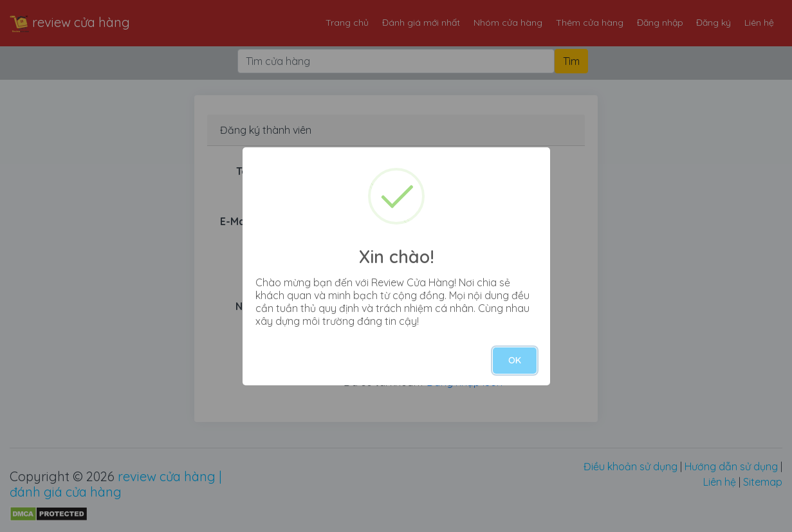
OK (515, 360)
